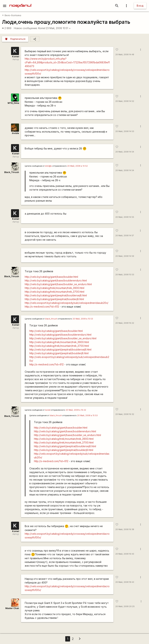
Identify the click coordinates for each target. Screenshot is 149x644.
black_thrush (51, 319)
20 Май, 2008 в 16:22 (76, 410)
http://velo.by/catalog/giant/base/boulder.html (51, 277)
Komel (42, 28)
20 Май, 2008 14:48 (125, 55)
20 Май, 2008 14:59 (125, 256)
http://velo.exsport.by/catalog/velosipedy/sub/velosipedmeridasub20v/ (66, 303)
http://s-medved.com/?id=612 (42, 307)
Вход (140, 6)
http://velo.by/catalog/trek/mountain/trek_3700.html (54, 292)
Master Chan (12, 608)
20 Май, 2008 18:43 (125, 582)
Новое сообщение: (26, 28)
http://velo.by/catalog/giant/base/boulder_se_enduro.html (58, 284)
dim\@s (49, 166)
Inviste (15, 133)
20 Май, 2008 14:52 (125, 101)
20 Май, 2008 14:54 (125, 152)
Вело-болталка (12, 15)
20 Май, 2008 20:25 (125, 606)
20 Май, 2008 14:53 (125, 131)
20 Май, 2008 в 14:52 (77, 166)
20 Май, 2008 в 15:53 (83, 319)
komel (48, 410)
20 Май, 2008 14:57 (125, 236)
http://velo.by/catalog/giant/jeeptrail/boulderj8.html (54, 299)
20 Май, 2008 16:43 (125, 554)
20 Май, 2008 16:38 (125, 529)
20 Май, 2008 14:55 (125, 217)
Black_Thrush (12, 172)
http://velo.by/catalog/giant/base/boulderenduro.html (56, 280)
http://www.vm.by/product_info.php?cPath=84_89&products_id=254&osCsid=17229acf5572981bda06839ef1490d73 (67, 62)
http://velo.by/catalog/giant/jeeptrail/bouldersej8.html (56, 295)
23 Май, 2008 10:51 (58, 28)
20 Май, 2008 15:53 (125, 275)
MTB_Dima (13, 103)
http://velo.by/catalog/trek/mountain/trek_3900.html (54, 288)
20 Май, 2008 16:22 (125, 323)
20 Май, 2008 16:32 (125, 414)
